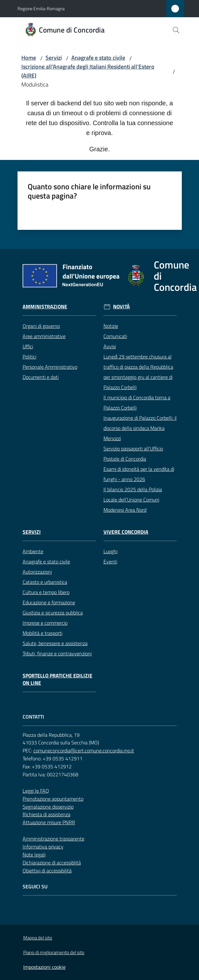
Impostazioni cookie (44, 967)
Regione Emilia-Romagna (41, 8)
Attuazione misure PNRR (49, 822)
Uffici (28, 346)
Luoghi (110, 551)
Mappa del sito (38, 938)
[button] (176, 30)
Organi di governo (41, 326)
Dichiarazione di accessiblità (52, 863)
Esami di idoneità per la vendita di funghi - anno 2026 (139, 474)
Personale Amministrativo (50, 367)
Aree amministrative (44, 336)
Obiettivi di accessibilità (47, 871)
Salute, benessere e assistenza (55, 643)
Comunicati (115, 336)
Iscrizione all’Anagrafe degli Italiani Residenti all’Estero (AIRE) (88, 71)
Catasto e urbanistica (45, 582)
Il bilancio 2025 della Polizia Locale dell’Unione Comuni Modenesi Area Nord (133, 500)
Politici (29, 357)
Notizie (111, 326)
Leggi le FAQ (36, 791)
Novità (121, 307)
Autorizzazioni (37, 572)
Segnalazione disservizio (48, 807)
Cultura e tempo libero (46, 592)
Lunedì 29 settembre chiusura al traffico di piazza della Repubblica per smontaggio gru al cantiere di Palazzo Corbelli (138, 372)
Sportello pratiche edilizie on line (57, 679)
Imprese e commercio (45, 623)
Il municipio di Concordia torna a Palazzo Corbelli (137, 403)
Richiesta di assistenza (46, 814)
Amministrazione (45, 307)
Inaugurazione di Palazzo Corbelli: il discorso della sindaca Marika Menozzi (140, 428)
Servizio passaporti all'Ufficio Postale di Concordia (133, 454)
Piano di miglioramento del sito (54, 952)
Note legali (34, 855)
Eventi (110, 562)
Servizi (54, 58)
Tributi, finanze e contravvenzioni (57, 653)
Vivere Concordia (126, 532)
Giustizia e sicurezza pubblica (53, 613)
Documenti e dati (41, 377)
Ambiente (33, 551)
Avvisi (110, 346)
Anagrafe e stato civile (98, 58)
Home (29, 58)
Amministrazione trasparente (53, 839)
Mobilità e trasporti (43, 633)
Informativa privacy (43, 847)
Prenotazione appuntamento (53, 799)
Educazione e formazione (49, 602)
